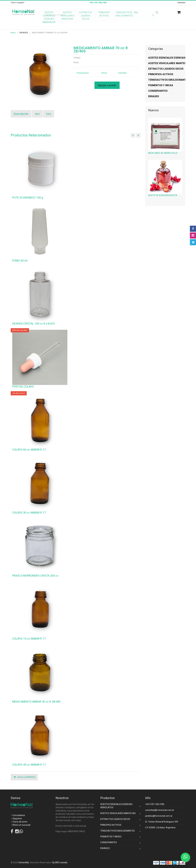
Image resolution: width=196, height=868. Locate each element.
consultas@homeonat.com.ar (160, 810)
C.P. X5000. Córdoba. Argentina (160, 828)
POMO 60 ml (20, 261)
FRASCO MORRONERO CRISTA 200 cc (35, 576)
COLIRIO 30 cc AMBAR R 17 (29, 513)
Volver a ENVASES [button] (25, 777)
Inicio (14, 33)
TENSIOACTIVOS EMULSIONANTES (120, 831)
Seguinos (17, 818)
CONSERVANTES (120, 843)
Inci (37, 114)
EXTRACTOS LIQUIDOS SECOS (120, 820)
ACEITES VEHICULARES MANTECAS (120, 814)
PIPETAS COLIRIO (23, 387)
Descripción (21, 114)
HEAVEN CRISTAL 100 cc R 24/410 (33, 324)
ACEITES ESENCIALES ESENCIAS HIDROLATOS (120, 806)
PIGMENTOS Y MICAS (120, 837)
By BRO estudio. (60, 862)
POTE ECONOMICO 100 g (28, 198)
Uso (49, 114)
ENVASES (24, 33)
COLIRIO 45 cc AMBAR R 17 (29, 765)
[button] (180, 12)
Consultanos (18, 815)
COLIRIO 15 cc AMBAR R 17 (29, 639)
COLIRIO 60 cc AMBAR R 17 (29, 450)
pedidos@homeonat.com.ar (159, 816)
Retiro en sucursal (21, 825)
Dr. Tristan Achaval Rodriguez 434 (162, 822)
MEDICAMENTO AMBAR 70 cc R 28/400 (50, 33)
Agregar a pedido (107, 85)
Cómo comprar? (17, 3)
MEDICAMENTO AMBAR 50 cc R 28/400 (36, 702)
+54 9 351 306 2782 (155, 804)
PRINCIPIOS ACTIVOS (120, 825)
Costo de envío (19, 822)
